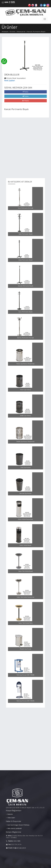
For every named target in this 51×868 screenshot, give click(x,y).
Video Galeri (17, 819)
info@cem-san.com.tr (22, 837)
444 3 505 (20, 833)
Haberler (16, 816)
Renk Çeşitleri (10, 81)
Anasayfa (5, 32)
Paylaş (26, 92)
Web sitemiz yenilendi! (19, 825)
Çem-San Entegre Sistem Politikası (21, 823)
